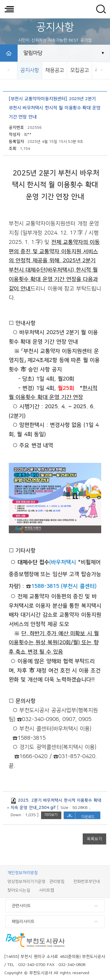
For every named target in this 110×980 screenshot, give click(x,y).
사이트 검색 (101, 9)
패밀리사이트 (23, 922)
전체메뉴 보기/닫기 (9, 9)
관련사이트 (21, 906)
